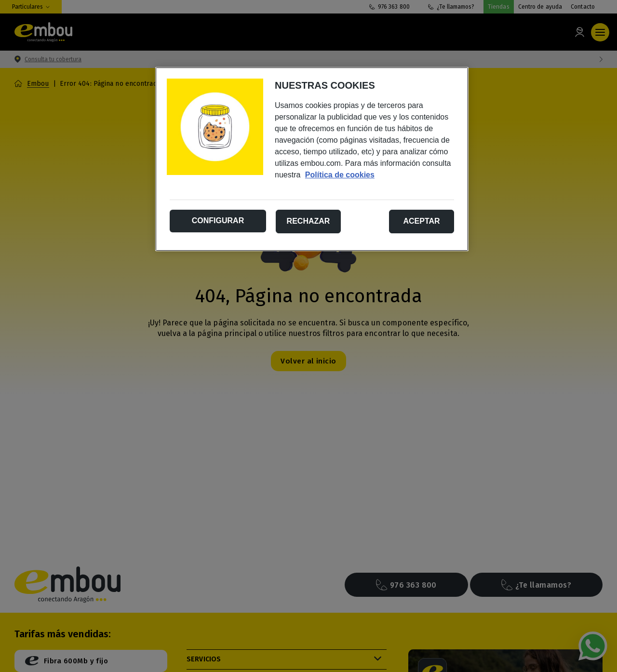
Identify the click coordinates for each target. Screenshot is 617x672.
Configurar (218, 221)
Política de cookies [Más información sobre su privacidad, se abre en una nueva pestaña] (340, 175)
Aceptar (421, 221)
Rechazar (308, 221)
